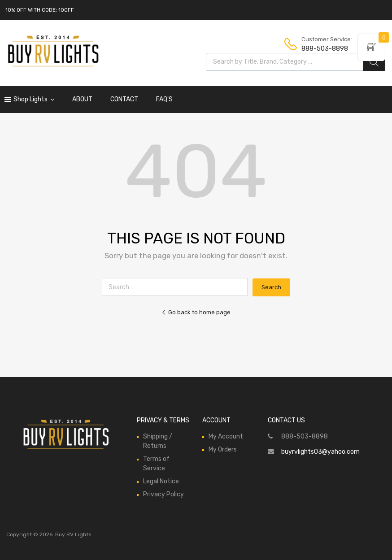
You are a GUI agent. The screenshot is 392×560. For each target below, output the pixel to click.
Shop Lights (34, 100)
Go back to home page (196, 312)
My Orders (223, 449)
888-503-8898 (323, 48)
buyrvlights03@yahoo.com (320, 452)
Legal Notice (161, 481)
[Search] (374, 62)
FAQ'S (164, 99)
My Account (226, 436)
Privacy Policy (163, 494)
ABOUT (82, 99)
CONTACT (124, 99)
